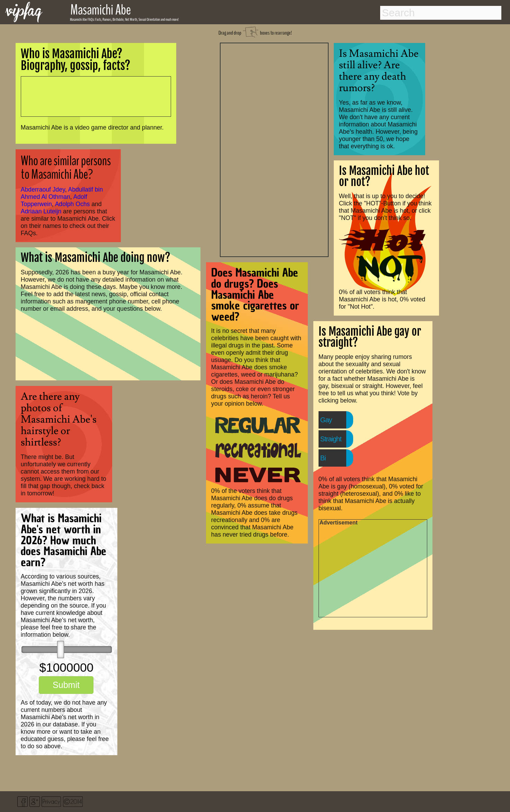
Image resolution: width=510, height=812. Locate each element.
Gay (326, 420)
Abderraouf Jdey (43, 189)
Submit (66, 685)
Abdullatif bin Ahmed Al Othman (62, 193)
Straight (331, 439)
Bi (323, 458)
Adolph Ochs (73, 204)
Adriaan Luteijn (41, 211)
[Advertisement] (274, 149)
